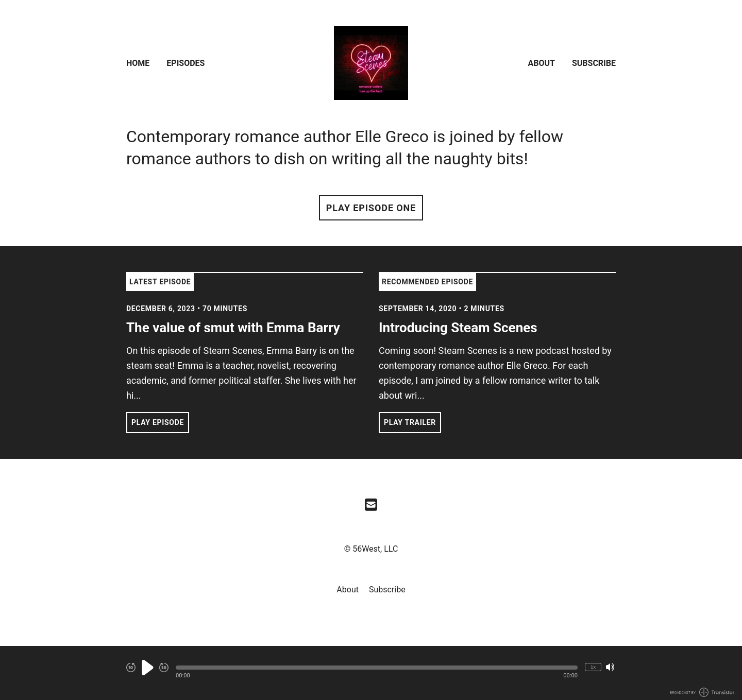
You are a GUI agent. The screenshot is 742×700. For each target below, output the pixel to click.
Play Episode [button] (158, 422)
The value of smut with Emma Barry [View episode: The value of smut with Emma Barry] (233, 328)
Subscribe (594, 63)
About (542, 63)
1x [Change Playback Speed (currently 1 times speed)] (593, 667)
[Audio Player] (371, 673)
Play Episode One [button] (371, 208)
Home (138, 63)
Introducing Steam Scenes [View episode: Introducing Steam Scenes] (458, 328)
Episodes (185, 63)
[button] (377, 668)
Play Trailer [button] (410, 422)
